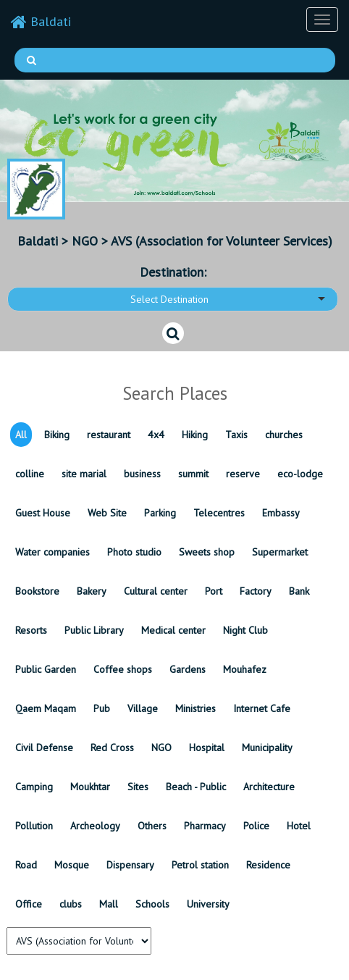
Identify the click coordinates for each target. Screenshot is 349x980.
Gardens (188, 669)
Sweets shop (207, 552)
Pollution (34, 826)
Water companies (52, 552)
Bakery (92, 591)
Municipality (267, 747)
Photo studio (134, 552)
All (21, 435)
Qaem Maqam (46, 708)
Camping (34, 787)
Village (143, 708)
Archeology (95, 826)
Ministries (195, 708)
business (142, 474)
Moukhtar (90, 787)
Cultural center (156, 591)
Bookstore (37, 591)
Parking (160, 513)
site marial (84, 474)
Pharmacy (205, 826)
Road (26, 865)
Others (152, 826)
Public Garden (46, 669)
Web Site (107, 513)
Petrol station (200, 865)
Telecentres (219, 513)
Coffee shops (123, 669)
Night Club (245, 630)
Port (214, 591)
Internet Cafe (262, 708)
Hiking (195, 435)
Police (256, 826)
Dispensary (130, 865)
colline (30, 474)
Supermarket (280, 552)
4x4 (156, 435)
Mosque (72, 865)
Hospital (207, 747)
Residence (268, 865)
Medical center (173, 630)
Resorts (31, 630)
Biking (57, 435)
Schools (152, 904)
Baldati (41, 21)
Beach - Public (196, 787)
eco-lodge (300, 474)
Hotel (299, 826)
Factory (256, 591)
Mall (109, 904)
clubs (71, 904)
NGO (85, 241)
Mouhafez (245, 669)
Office (29, 904)
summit (193, 474)
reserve (243, 474)
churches (284, 435)
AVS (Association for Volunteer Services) (222, 241)
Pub (102, 708)
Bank (299, 591)
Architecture (269, 787)
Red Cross (112, 747)
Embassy (281, 513)
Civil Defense (44, 747)
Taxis (236, 435)
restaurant (109, 435)
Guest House (43, 513)
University (208, 904)
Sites (138, 787)
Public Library (94, 630)
